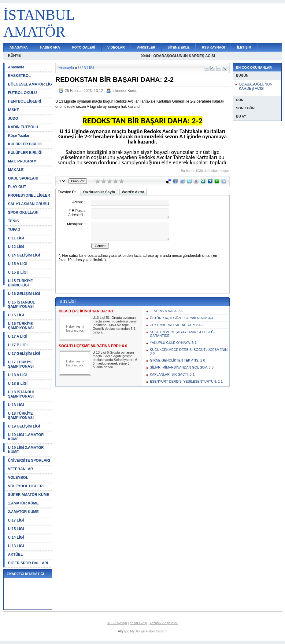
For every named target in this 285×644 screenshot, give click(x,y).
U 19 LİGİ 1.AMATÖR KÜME (26, 437)
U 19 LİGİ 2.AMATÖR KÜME (26, 450)
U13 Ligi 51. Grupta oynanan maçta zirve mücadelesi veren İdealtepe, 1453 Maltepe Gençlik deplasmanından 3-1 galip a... (115, 325)
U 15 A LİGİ (18, 264)
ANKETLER (146, 47)
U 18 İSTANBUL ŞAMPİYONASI (21, 394)
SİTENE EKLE (179, 47)
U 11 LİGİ (16, 238)
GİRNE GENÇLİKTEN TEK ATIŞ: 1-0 (178, 360)
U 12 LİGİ (16, 247)
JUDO (13, 118)
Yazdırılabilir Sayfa (99, 192)
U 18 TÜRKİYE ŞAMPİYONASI (21, 416)
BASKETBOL (19, 76)
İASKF (13, 110)
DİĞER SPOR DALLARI (28, 563)
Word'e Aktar (133, 192)
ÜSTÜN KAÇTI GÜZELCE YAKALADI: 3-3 (181, 318)
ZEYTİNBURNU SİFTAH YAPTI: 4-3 (177, 325)
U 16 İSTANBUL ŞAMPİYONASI (21, 304)
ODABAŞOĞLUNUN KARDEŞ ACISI (256, 86)
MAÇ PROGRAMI (23, 161)
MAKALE (16, 170)
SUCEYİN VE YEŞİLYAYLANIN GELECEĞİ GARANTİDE (182, 334)
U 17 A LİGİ (18, 337)
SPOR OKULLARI (23, 213)
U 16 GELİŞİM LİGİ (24, 294)
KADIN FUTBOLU (23, 127)
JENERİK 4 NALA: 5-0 (167, 311)
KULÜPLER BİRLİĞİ (25, 144)
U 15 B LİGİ (18, 272)
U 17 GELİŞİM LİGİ (24, 354)
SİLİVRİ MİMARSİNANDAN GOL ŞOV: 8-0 (182, 367)
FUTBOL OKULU (22, 93)
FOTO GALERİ (84, 47)
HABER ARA (50, 47)
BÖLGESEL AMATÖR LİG (30, 84)
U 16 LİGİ (16, 315)
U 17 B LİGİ (18, 345)
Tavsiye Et (67, 192)
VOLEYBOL (18, 478)
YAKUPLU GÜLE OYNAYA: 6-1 (173, 343)
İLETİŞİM (244, 47)
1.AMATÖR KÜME (23, 503)
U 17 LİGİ (16, 520)
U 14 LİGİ (16, 537)
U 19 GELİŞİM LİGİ (24, 426)
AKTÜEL (15, 555)
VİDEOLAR (116, 47)
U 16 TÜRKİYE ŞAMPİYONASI (21, 326)
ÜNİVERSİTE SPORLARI (29, 460)
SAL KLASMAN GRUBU (28, 204)
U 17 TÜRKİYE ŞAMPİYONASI (21, 364)
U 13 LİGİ (16, 546)
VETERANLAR (20, 469)
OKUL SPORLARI (23, 178)
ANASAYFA (19, 47)
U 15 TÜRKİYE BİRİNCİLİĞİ (20, 283)
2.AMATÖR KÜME (23, 512)
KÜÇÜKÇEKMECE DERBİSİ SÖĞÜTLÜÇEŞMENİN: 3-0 (189, 351)
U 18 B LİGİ (18, 384)
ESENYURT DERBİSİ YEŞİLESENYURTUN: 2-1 (186, 381)
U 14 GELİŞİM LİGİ (24, 255)
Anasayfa (16, 67)
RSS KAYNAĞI (213, 47)
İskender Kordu (125, 91)
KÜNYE (14, 56)
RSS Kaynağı (117, 623)
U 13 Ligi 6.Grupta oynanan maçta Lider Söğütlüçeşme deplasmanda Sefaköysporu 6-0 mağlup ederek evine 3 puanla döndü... (115, 360)
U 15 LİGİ (16, 529)
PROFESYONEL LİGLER (29, 195)
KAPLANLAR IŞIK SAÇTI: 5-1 (172, 374)
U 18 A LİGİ (18, 375)
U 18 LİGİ (16, 405)
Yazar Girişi (138, 623)
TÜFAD (14, 230)
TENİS (13, 221)
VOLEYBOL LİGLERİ (26, 486)
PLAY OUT (17, 187)
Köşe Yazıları (19, 136)
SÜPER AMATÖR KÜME (29, 495)
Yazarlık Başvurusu (164, 623)
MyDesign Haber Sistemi (148, 631)
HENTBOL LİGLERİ (24, 101)
